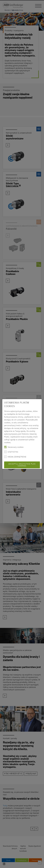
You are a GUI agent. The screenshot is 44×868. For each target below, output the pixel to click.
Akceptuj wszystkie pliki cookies (22, 465)
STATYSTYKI (11, 452)
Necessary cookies (14, 447)
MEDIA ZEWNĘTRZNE (15, 457)
